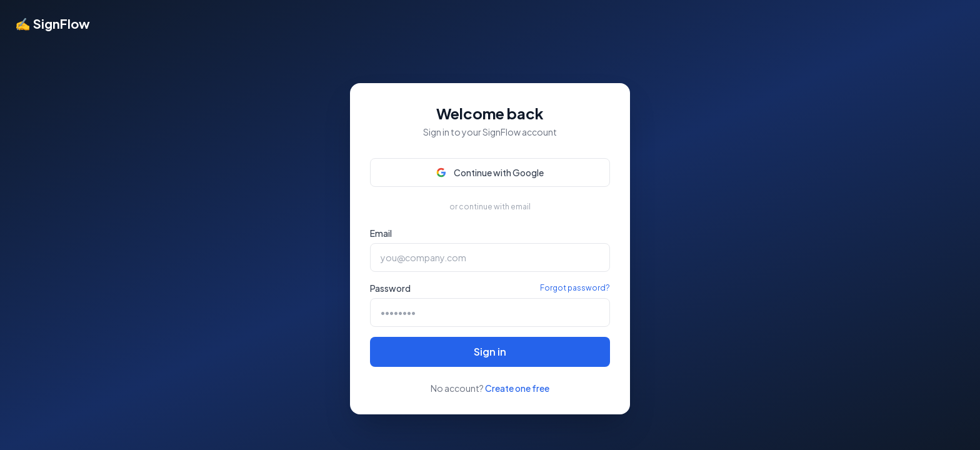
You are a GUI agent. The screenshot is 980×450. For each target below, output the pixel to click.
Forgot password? (575, 288)
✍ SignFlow (52, 23)
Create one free (517, 388)
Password (390, 288)
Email (381, 233)
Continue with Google (490, 172)
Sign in (490, 352)
